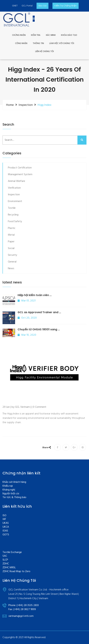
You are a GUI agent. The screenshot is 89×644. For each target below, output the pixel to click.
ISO (4, 516)
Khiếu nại (8, 486)
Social (11, 248)
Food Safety (15, 221)
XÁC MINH (51, 35)
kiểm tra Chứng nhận (66, 6)
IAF (4, 519)
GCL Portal (27, 6)
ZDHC (6, 564)
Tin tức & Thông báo (14, 497)
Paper (11, 242)
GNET (15, 6)
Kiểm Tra (36, 35)
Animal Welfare (17, 181)
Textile (12, 208)
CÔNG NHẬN (21, 44)
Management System (20, 174)
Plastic (12, 228)
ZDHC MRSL (9, 568)
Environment (15, 201)
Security (12, 255)
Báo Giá (42, 6)
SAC (5, 556)
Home (10, 105)
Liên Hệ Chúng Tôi (44, 52)
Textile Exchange (12, 552)
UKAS (6, 523)
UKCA (6, 527)
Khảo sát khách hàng (14, 482)
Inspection (26, 105)
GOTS (6, 535)
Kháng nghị (9, 490)
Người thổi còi (11, 494)
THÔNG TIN (38, 44)
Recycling (13, 215)
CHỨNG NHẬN (19, 35)
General (12, 262)
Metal (11, 235)
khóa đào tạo (69, 35)
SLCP (5, 560)
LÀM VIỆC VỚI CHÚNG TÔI (62, 44)
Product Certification (20, 168)
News (11, 269)
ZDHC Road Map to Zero (16, 572)
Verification (14, 188)
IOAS (5, 531)
